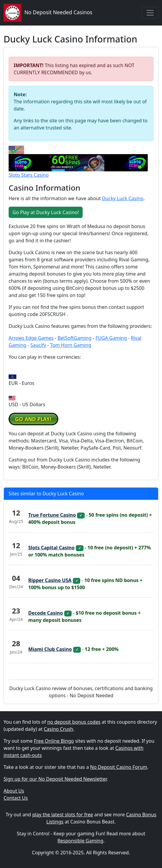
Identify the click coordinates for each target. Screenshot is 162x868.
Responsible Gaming (80, 841)
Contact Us (16, 798)
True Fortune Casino (52, 515)
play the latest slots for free (62, 815)
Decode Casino (45, 613)
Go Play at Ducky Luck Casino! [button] (46, 212)
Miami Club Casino (50, 649)
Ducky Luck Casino (123, 198)
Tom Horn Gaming (71, 345)
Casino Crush (58, 729)
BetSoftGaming (74, 338)
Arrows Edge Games (31, 338)
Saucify (38, 345)
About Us (14, 791)
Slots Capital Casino (51, 548)
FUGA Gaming (111, 338)
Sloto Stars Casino (29, 175)
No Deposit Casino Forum (119, 767)
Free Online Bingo (54, 741)
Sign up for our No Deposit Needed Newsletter (55, 779)
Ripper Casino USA (50, 580)
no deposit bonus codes (74, 722)
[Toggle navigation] (150, 13)
